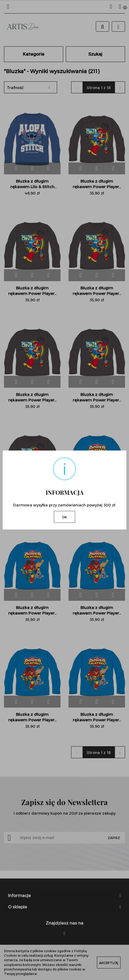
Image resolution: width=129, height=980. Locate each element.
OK (64, 517)
